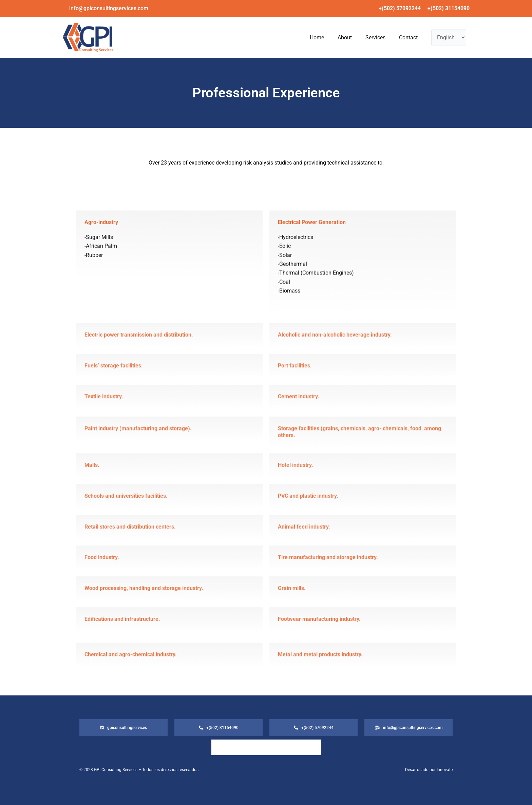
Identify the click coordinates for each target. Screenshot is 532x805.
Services (365, 37)
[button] (109, 8)
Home (293, 37)
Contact (405, 37)
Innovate (445, 770)
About (328, 37)
